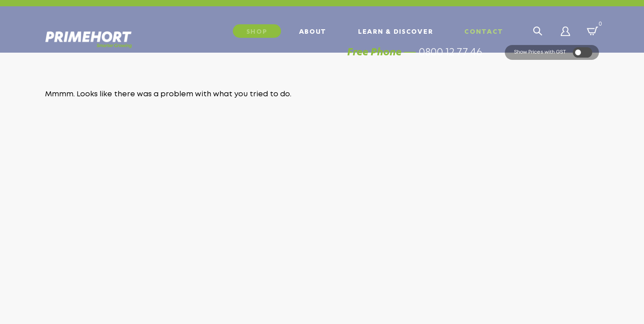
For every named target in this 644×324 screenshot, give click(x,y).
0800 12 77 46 (451, 65)
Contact (484, 31)
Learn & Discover (395, 31)
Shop (257, 31)
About (313, 31)
